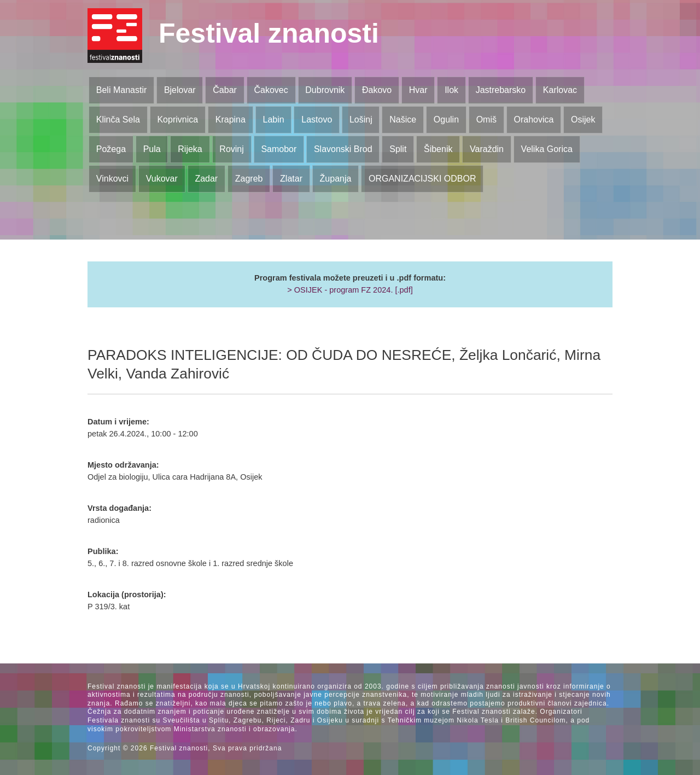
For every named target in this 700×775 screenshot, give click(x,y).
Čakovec (271, 90)
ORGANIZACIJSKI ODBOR (422, 179)
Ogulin (446, 120)
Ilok (451, 90)
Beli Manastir (121, 90)
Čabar (225, 90)
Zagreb (249, 179)
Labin (273, 120)
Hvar (418, 90)
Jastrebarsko (501, 90)
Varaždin (487, 149)
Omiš (486, 120)
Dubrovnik (325, 90)
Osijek (583, 120)
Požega (111, 149)
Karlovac (560, 90)
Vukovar (162, 179)
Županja (336, 179)
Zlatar (291, 179)
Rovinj (231, 149)
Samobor (279, 149)
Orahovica (534, 120)
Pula (152, 149)
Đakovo (377, 90)
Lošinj (361, 120)
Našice (403, 120)
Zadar (206, 179)
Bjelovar (180, 90)
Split (398, 149)
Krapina (231, 120)
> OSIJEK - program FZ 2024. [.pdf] (350, 290)
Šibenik (438, 149)
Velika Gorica (547, 149)
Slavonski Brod (343, 149)
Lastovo (317, 120)
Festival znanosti (269, 33)
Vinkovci (112, 179)
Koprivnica (177, 120)
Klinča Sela (118, 120)
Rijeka (190, 149)
